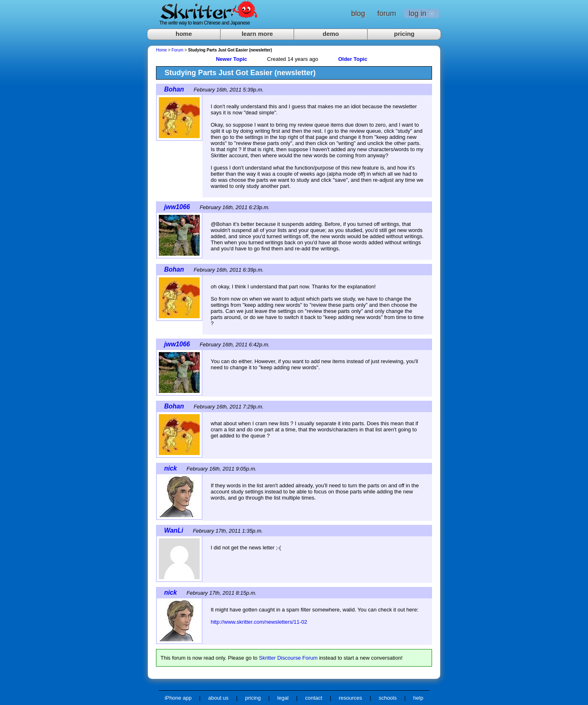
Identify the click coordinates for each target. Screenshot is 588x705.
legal (283, 698)
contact (314, 698)
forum (387, 13)
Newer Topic (232, 59)
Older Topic (353, 59)
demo (331, 34)
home (184, 34)
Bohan (174, 89)
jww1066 (177, 207)
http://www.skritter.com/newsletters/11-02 (259, 622)
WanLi (174, 530)
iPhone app (178, 698)
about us (218, 698)
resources (351, 698)
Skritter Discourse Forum (288, 658)
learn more (257, 34)
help (418, 698)
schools (388, 698)
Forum (177, 50)
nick (170, 468)
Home (161, 50)
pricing (404, 34)
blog (358, 13)
